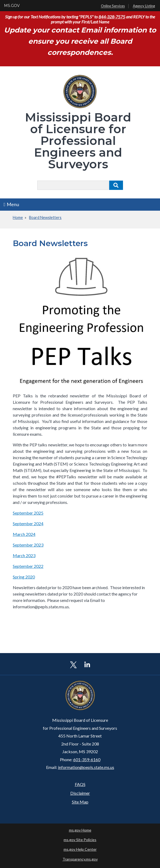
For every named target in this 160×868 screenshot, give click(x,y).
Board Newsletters (45, 217)
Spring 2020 (24, 577)
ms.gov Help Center (80, 849)
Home (18, 217)
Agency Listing (144, 6)
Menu (12, 204)
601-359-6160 (87, 759)
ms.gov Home (80, 830)
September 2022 (28, 566)
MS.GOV (12, 6)
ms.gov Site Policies (80, 840)
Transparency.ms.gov (80, 859)
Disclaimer (80, 793)
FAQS (80, 784)
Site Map (80, 802)
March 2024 (24, 534)
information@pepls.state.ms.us (86, 767)
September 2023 (28, 545)
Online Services (113, 6)
